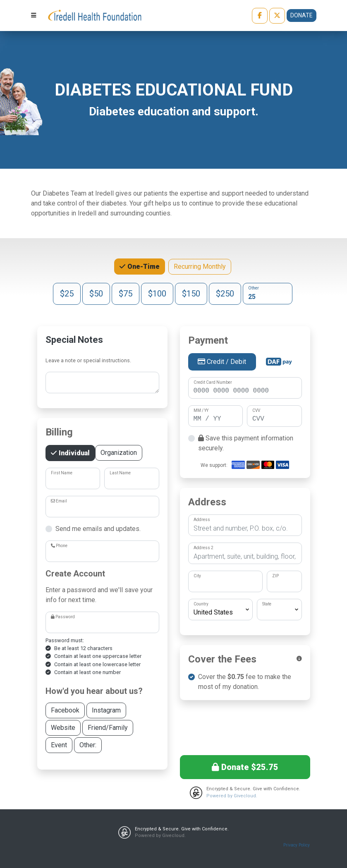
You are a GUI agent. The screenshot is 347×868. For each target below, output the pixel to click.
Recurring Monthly (200, 266)
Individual (73, 452)
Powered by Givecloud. (232, 796)
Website (63, 727)
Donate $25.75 (245, 767)
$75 (126, 293)
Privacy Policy (297, 845)
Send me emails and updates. (98, 529)
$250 (225, 293)
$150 (191, 293)
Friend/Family (108, 727)
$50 (96, 293)
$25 (67, 293)
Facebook (65, 710)
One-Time (143, 266)
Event (59, 745)
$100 (157, 293)
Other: (88, 745)
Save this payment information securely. (246, 443)
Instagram (106, 710)
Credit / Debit (222, 362)
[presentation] (245, 726)
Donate (302, 15)
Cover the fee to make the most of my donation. (245, 682)
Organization (119, 452)
